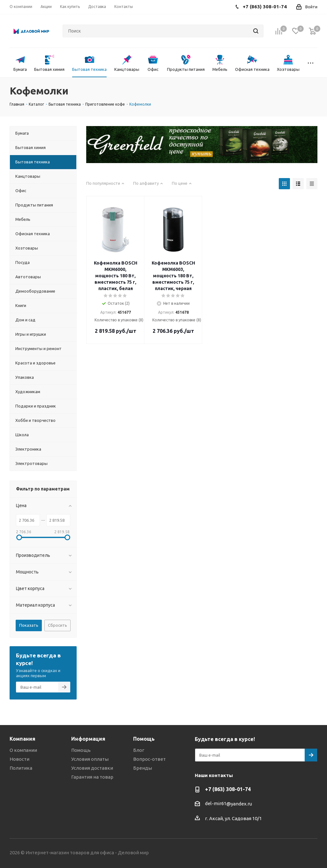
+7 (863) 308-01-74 (228, 789)
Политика (21, 768)
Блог (139, 750)
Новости (19, 759)
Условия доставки (92, 768)
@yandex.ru (239, 804)
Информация (88, 739)
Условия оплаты (90, 759)
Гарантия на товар (92, 777)
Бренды (143, 768)
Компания (23, 739)
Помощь (81, 750)
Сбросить (57, 625)
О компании (23, 750)
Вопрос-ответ (149, 759)
